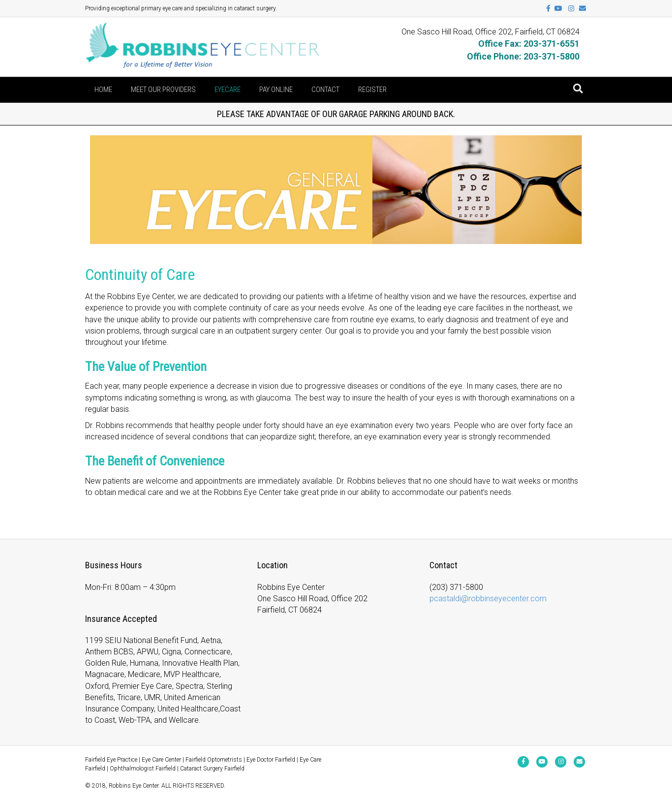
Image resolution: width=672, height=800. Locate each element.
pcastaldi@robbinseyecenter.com (488, 599)
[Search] (578, 89)
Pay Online (276, 90)
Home (103, 90)
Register (372, 90)
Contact (325, 90)
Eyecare (228, 90)
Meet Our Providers (163, 90)
